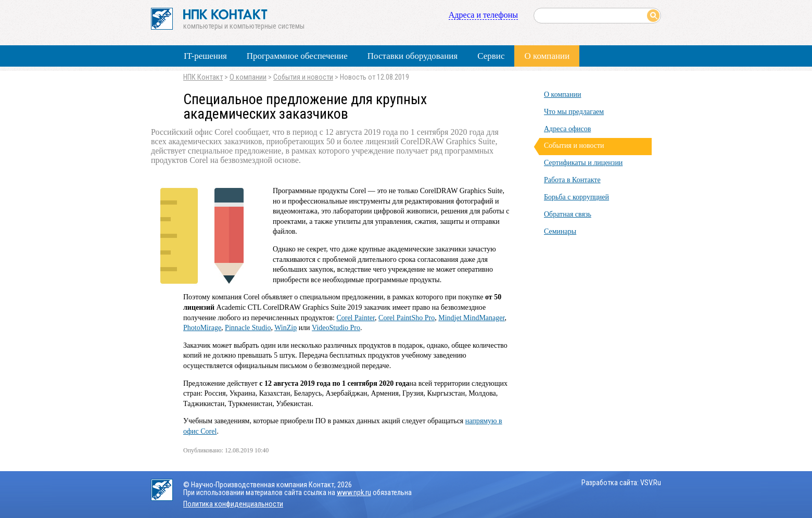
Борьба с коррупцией (576, 197)
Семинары (560, 231)
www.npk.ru (354, 493)
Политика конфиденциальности (233, 504)
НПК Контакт (203, 77)
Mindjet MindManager (471, 318)
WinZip (286, 328)
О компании (547, 56)
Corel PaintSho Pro (407, 318)
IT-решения (205, 56)
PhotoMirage (202, 328)
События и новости (303, 77)
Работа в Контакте (572, 180)
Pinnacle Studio (248, 328)
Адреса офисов (567, 129)
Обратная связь (568, 214)
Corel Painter (356, 318)
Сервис (491, 56)
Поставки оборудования (413, 56)
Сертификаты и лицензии (583, 163)
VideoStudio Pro (336, 328)
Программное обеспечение (297, 56)
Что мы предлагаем (574, 112)
